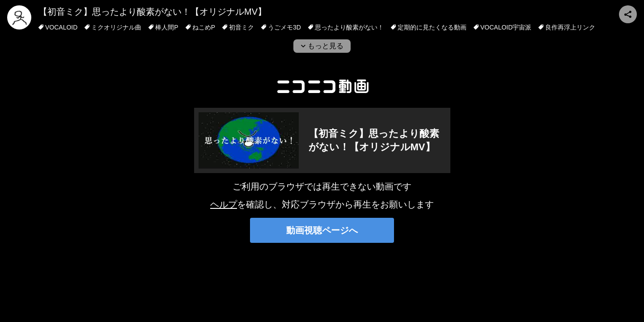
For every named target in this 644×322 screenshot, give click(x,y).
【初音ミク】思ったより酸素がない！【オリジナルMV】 (153, 12)
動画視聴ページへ (322, 230)
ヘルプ (224, 204)
